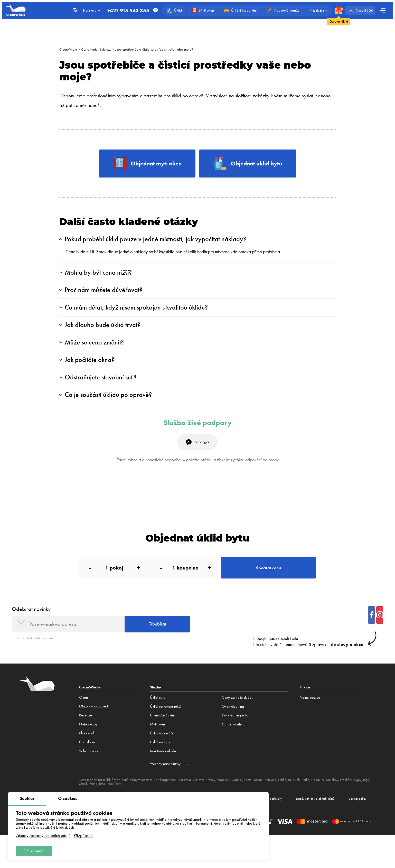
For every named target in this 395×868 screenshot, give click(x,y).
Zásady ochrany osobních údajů (43, 834)
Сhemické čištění (162, 735)
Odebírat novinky (31, 627)
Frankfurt (356, 799)
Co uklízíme (88, 762)
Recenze (86, 735)
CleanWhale (69, 49)
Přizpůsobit (83, 834)
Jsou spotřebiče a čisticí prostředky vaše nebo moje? (158, 49)
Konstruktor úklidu (163, 771)
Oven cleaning (233, 726)
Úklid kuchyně (161, 762)
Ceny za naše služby (238, 717)
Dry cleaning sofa (235, 735)
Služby (156, 707)
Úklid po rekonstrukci (166, 726)
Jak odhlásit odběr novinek (37, 658)
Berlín (314, 799)
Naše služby (88, 744)
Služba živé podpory (198, 437)
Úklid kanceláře (162, 753)
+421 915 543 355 (125, 11)
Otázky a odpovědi (94, 726)
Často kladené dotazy (99, 49)
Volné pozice (89, 771)
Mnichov (341, 799)
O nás (84, 717)
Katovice (277, 799)
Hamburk (326, 799)
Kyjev (368, 799)
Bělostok (302, 799)
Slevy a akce (89, 753)
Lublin (289, 799)
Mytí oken (157, 744)
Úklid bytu (158, 717)
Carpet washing (234, 744)
